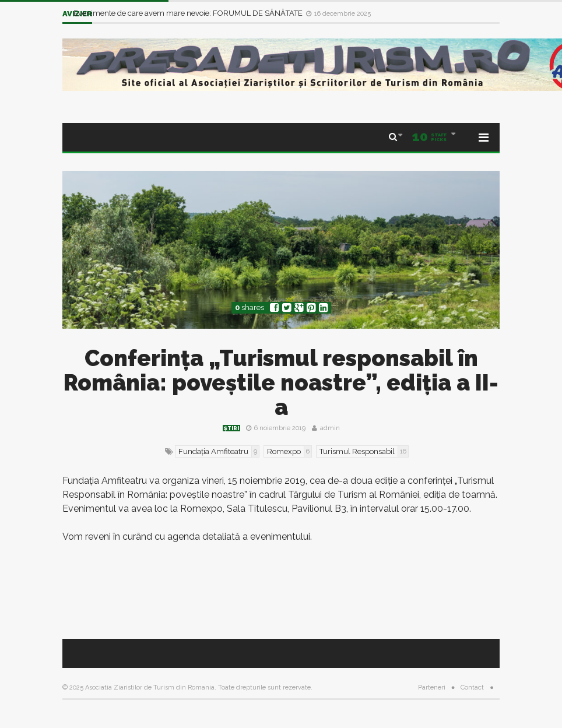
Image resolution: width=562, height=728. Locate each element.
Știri (231, 428)
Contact (472, 687)
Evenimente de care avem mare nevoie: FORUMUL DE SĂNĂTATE (189, 13)
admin (330, 428)
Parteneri (432, 687)
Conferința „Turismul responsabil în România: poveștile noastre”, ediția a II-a (281, 383)
